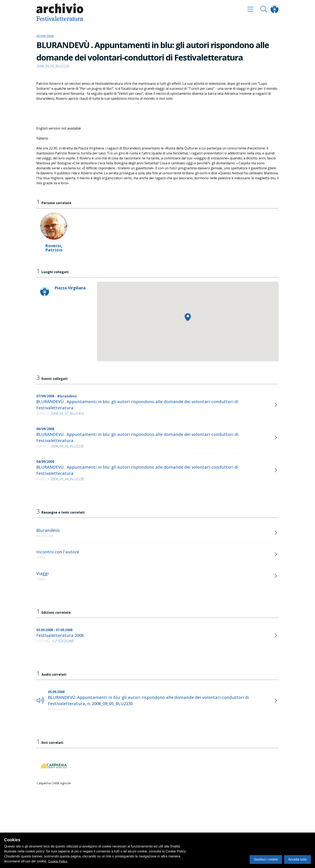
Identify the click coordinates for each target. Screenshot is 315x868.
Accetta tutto (297, 859)
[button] (188, 317)
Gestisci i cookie (266, 859)
